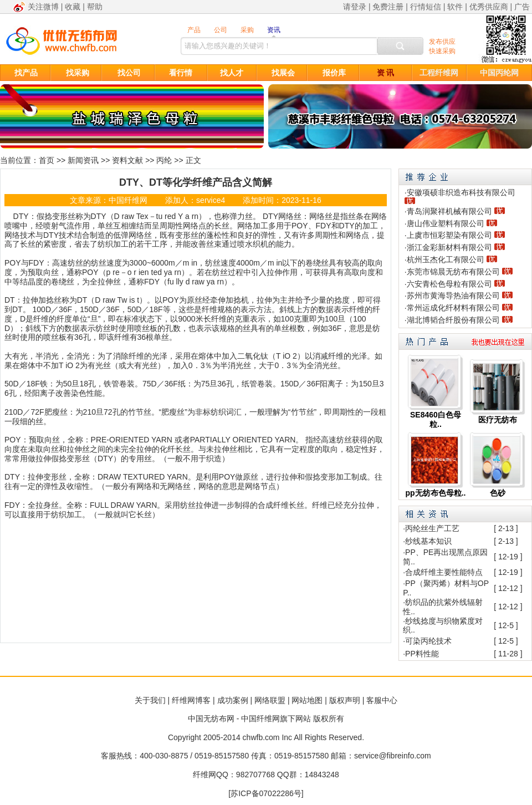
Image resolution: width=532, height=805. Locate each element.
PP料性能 (422, 654)
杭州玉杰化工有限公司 (446, 259)
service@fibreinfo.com (393, 756)
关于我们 (150, 700)
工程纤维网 (439, 73)
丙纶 (164, 160)
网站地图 (307, 700)
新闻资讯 (83, 160)
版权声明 (345, 700)
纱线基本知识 (428, 541)
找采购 (78, 73)
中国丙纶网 (499, 73)
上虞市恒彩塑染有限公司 (449, 235)
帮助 (95, 7)
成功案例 (233, 700)
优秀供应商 (489, 7)
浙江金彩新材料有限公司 (449, 247)
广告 (522, 7)
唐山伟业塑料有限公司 (446, 223)
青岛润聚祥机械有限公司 (449, 211)
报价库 (334, 73)
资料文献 (127, 160)
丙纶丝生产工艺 (432, 528)
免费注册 (388, 7)
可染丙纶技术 (428, 641)
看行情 (181, 73)
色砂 (498, 493)
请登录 (355, 7)
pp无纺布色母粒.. (436, 493)
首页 (47, 160)
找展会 (283, 73)
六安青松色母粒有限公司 (449, 284)
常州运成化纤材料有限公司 (453, 308)
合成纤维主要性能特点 (444, 572)
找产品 (26, 73)
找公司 (129, 73)
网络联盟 (270, 700)
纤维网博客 (191, 700)
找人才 (232, 73)
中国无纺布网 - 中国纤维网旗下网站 (249, 719)
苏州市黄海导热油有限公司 (453, 295)
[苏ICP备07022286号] (266, 793)
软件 (455, 7)
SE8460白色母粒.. (436, 419)
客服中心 (382, 700)
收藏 (73, 7)
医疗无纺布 (498, 420)
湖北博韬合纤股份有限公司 (453, 320)
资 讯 (386, 73)
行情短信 (426, 7)
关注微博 (43, 7)
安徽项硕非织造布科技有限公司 (461, 192)
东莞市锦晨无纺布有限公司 (453, 272)
